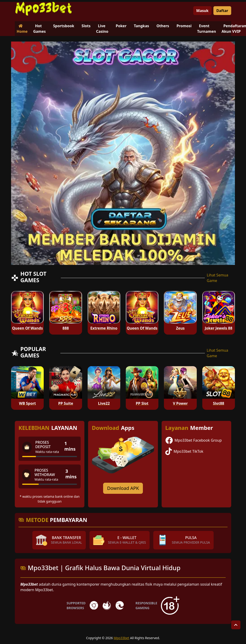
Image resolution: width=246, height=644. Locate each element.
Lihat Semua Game (217, 278)
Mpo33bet (121, 638)
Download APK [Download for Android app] (123, 488)
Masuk (202, 11)
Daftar (222, 11)
